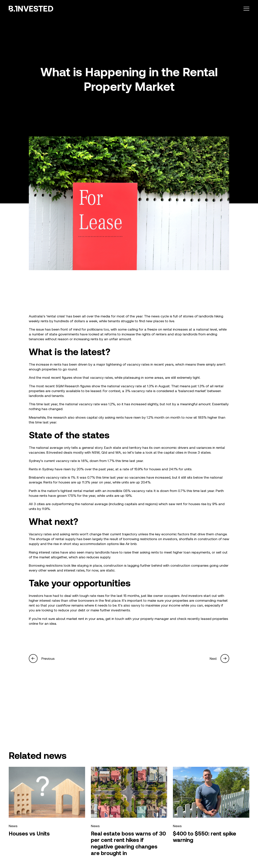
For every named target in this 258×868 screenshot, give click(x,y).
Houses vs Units (29, 833)
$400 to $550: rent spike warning (205, 837)
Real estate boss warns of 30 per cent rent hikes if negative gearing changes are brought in (128, 843)
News (13, 826)
